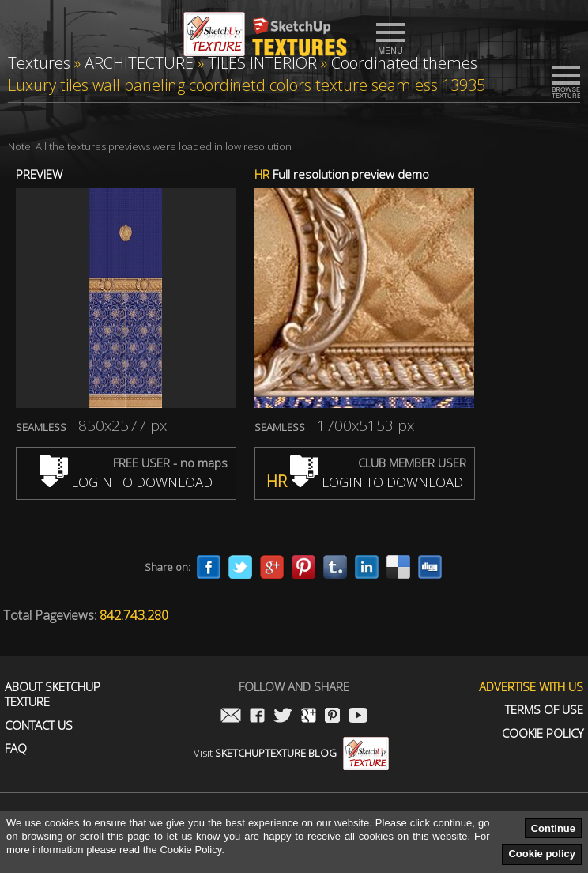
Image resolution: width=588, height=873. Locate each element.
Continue (553, 828)
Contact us (39, 726)
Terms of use (544, 710)
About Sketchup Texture (53, 695)
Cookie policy (542, 854)
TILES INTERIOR (262, 63)
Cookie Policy (543, 733)
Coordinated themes (404, 63)
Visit (291, 753)
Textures (39, 63)
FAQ (16, 748)
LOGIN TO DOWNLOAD (126, 482)
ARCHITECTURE (139, 63)
